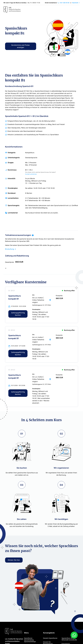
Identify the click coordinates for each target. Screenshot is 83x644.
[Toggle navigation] (77, 10)
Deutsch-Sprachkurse (50, 638)
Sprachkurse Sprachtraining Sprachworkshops (30, 640)
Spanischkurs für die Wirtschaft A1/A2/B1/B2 (69, 639)
